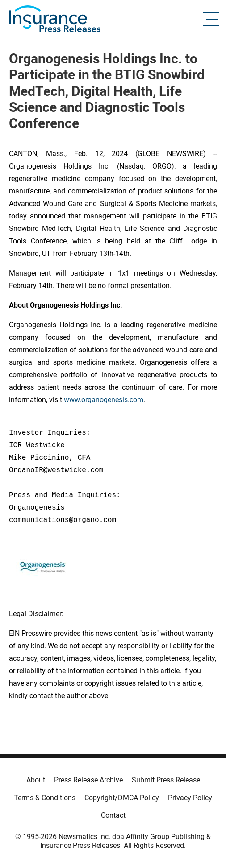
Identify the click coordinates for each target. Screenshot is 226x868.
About (36, 780)
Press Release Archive (88, 780)
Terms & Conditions (45, 798)
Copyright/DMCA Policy (122, 798)
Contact (113, 815)
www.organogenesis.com (104, 400)
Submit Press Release (166, 780)
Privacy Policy (190, 798)
